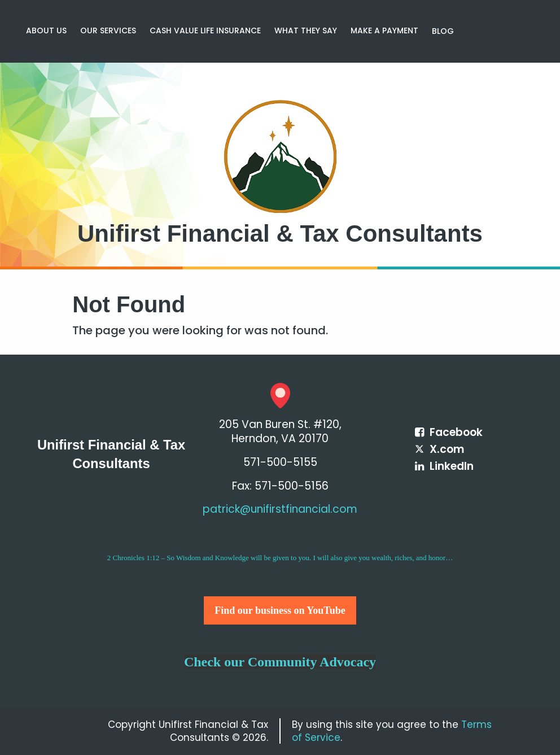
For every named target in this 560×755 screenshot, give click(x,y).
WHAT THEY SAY (306, 30)
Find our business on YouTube (280, 610)
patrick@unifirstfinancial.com (280, 509)
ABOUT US (46, 30)
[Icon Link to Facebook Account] (449, 432)
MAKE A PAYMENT (384, 30)
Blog (443, 31)
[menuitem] (46, 31)
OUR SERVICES (108, 30)
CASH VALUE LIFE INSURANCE (205, 30)
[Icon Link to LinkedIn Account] (444, 466)
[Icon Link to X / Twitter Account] (439, 449)
